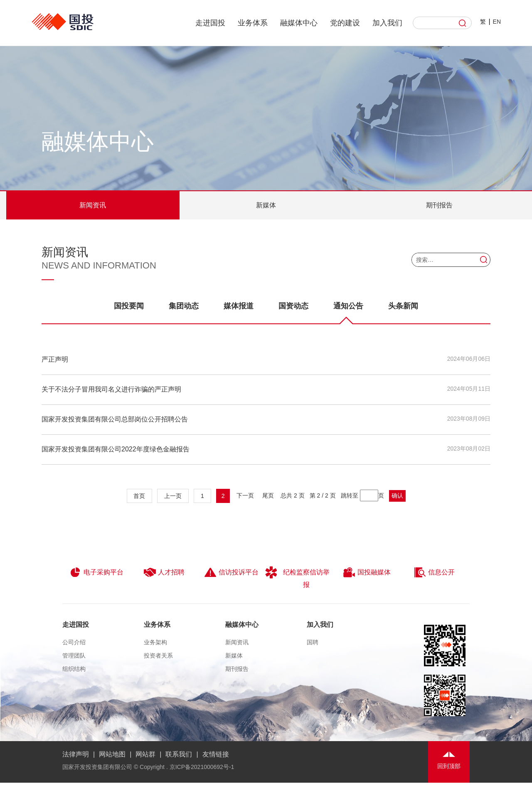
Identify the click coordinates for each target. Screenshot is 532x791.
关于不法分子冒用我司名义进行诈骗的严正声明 (111, 389)
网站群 (145, 754)
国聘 (313, 642)
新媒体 (266, 205)
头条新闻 (403, 306)
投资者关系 (158, 655)
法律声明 (76, 754)
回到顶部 (449, 766)
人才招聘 (164, 572)
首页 (140, 496)
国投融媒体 (367, 572)
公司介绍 (74, 642)
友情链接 (216, 754)
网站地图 (112, 754)
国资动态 (293, 306)
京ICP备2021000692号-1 (202, 767)
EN (497, 22)
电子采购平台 (96, 572)
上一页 (173, 496)
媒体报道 (239, 306)
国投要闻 (129, 306)
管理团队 (74, 655)
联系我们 (179, 754)
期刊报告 (439, 205)
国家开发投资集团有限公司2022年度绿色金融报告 (116, 449)
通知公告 (348, 313)
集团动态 (184, 306)
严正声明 (55, 359)
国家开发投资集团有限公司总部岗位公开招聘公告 (115, 419)
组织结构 (74, 669)
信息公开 (434, 572)
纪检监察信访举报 (297, 577)
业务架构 (155, 642)
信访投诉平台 (231, 572)
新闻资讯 (93, 205)
